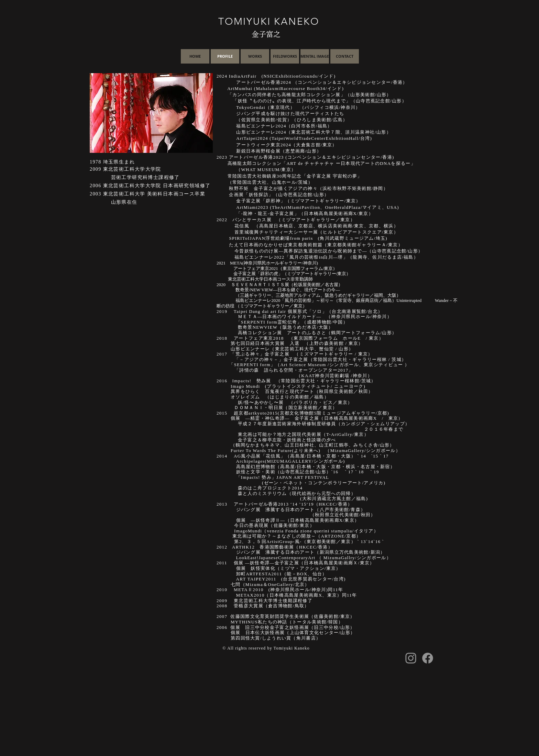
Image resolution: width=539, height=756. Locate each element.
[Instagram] (411, 658)
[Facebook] (428, 658)
